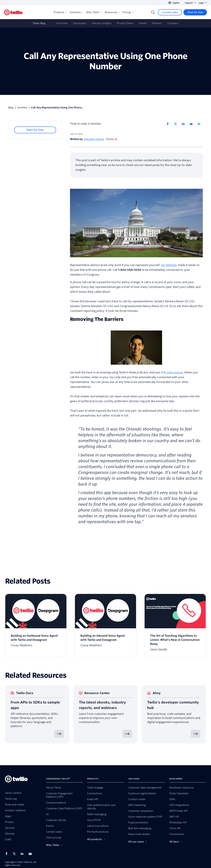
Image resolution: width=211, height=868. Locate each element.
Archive (22, 108)
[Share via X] (177, 124)
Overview (62, 23)
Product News (125, 23)
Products (60, 12)
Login (203, 3)
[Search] (153, 12)
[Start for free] (195, 12)
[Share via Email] (192, 124)
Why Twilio (94, 12)
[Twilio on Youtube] (31, 854)
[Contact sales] (170, 12)
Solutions (76, 12)
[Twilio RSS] (200, 124)
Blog (11, 108)
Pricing (128, 12)
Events (143, 23)
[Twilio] (13, 12)
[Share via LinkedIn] (184, 124)
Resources (112, 12)
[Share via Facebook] (169, 124)
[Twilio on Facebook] (8, 854)
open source (175, 372)
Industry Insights (102, 23)
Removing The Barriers (97, 319)
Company (173, 23)
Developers (80, 23)
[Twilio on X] (15, 854)
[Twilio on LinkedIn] (23, 854)
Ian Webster (169, 265)
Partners (157, 23)
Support (190, 3)
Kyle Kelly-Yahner (94, 139)
